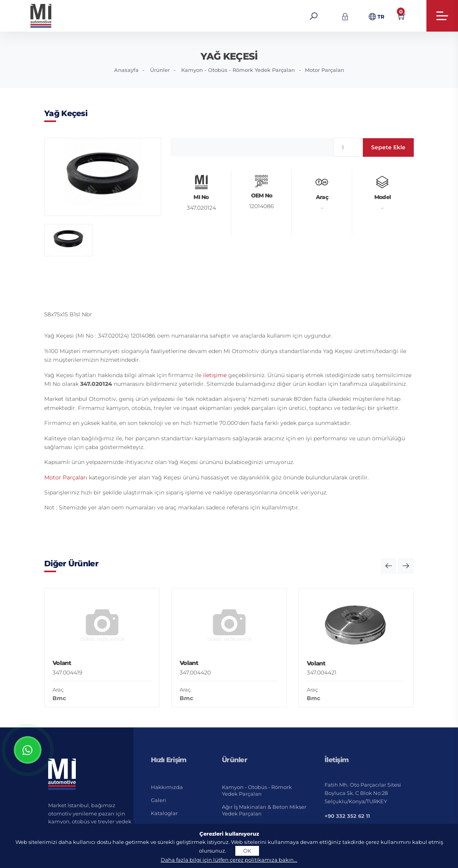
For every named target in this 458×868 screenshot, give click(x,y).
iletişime (215, 375)
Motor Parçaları (325, 70)
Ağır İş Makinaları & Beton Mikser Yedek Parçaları (264, 810)
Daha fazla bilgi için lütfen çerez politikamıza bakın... (229, 860)
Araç (58, 690)
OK (247, 851)
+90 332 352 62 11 (347, 816)
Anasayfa (126, 70)
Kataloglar (164, 813)
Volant (62, 663)
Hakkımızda (167, 787)
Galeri (159, 800)
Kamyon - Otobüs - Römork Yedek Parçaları (238, 70)
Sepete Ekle (388, 147)
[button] (389, 566)
